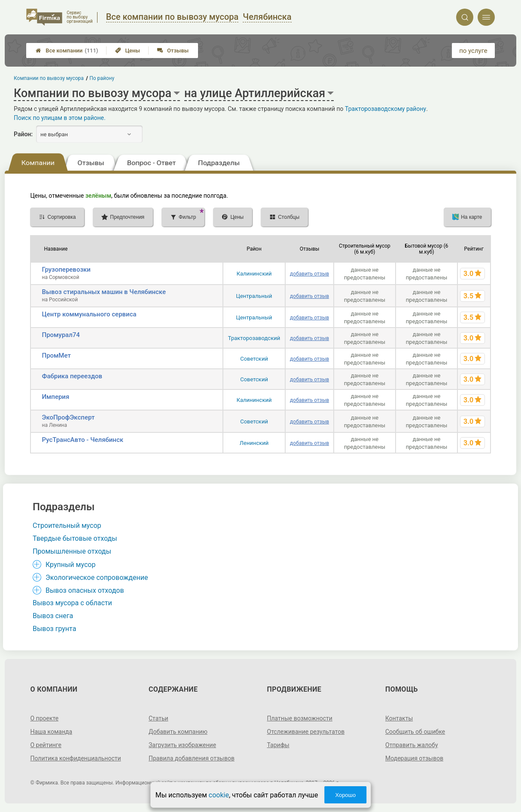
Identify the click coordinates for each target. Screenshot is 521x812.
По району (102, 78)
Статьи (158, 718)
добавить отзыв (309, 274)
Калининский (254, 274)
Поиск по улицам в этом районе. (60, 118)
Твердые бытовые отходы (75, 538)
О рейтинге (46, 745)
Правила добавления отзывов (192, 758)
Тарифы (278, 745)
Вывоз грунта (54, 629)
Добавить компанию (178, 732)
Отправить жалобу (412, 745)
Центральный (254, 296)
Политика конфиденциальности (75, 758)
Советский (254, 359)
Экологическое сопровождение (97, 578)
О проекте (44, 718)
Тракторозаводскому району (385, 109)
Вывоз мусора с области (72, 603)
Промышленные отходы (72, 551)
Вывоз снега (53, 616)
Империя (55, 397)
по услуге (473, 51)
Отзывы (173, 51)
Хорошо (345, 795)
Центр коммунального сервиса (89, 314)
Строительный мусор (67, 526)
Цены (128, 51)
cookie (219, 795)
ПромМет (56, 355)
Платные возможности (300, 718)
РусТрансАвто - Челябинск (82, 440)
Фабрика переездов (72, 376)
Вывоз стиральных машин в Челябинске (104, 292)
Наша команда (51, 732)
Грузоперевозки (66, 270)
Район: (23, 134)
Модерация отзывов (414, 758)
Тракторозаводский (254, 338)
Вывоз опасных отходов (85, 590)
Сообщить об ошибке (415, 732)
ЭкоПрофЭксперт (68, 417)
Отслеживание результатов (306, 732)
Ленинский (254, 443)
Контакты (399, 718)
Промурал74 (61, 335)
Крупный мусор (70, 565)
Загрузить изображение (182, 745)
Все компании (67, 51)
